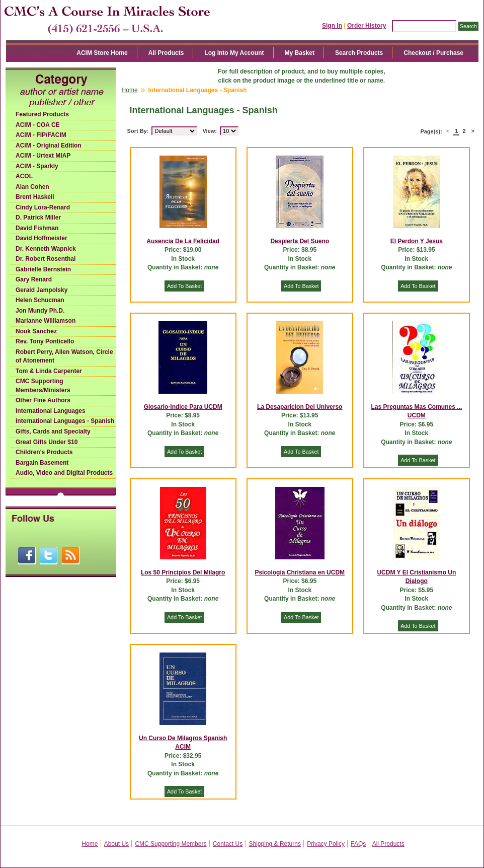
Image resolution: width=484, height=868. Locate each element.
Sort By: (138, 131)
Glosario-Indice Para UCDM (183, 407)
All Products (166, 53)
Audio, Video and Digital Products (64, 473)
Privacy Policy (326, 844)
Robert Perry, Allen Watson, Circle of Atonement (64, 356)
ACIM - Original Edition (49, 146)
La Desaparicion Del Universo (300, 407)
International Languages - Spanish (65, 421)
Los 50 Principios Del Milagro (183, 572)
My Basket (300, 53)
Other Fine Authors (43, 400)
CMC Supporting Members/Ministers (43, 386)
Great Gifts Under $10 (47, 442)
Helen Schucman (40, 300)
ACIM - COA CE (38, 125)
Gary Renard (34, 279)
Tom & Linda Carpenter (49, 371)
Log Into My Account (234, 53)
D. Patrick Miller (38, 218)
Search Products (359, 53)
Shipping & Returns (275, 844)
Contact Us (228, 844)
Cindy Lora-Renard (43, 207)
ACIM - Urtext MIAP (43, 156)
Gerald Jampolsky (42, 290)
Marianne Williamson (46, 321)
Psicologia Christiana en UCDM (300, 572)
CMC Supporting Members (171, 844)
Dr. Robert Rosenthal (46, 259)
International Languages (51, 411)
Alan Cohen (32, 187)
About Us (116, 844)
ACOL (24, 176)
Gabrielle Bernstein (43, 269)
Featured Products (42, 114)
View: (210, 131)
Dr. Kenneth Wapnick (46, 249)
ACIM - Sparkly (37, 166)
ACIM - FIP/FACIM (41, 135)
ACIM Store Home (102, 53)
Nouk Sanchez (36, 331)
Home (130, 90)
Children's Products (44, 452)
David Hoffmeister (42, 238)
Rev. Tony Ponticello (45, 341)
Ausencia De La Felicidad (183, 241)
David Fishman (37, 228)
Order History (367, 26)
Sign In (332, 26)
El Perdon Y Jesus (417, 241)
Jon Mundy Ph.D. (40, 311)
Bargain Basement (42, 463)
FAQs (358, 844)
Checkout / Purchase (433, 53)
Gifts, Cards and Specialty (53, 431)
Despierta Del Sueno (300, 241)
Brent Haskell (35, 197)
